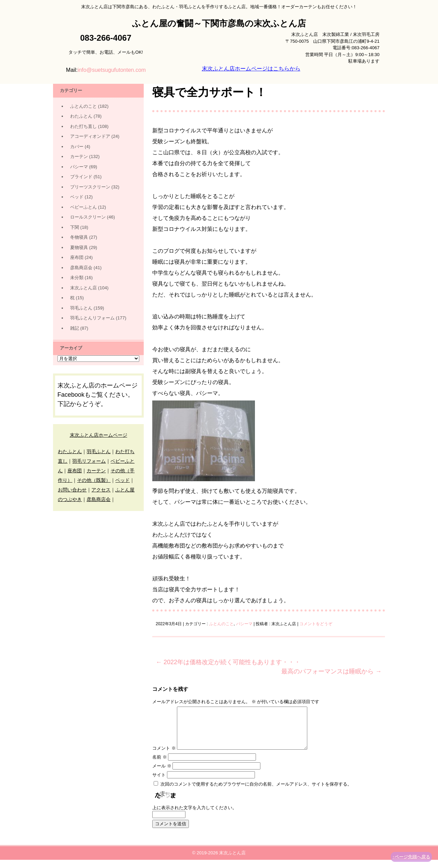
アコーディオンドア (90, 136)
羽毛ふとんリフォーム (92, 318)
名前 (160, 765)
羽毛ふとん (81, 308)
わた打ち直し (83, 126)
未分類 (77, 278)
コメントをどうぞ (316, 624)
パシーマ (244, 624)
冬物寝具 (79, 237)
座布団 (77, 257)
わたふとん (81, 116)
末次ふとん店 (83, 288)
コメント (164, 756)
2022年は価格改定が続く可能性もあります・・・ (228, 662)
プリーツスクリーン (90, 187)
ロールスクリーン (88, 217)
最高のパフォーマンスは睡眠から (331, 671)
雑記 (75, 328)
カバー (77, 147)
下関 (75, 227)
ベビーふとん (83, 207)
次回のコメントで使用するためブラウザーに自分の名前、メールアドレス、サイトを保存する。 (256, 792)
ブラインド (81, 177)
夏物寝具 (79, 247)
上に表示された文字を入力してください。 (195, 816)
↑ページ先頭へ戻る (411, 857)
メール (162, 774)
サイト (159, 783)
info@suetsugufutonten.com (112, 70)
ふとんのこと (221, 624)
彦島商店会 (81, 268)
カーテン (79, 156)
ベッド (77, 197)
